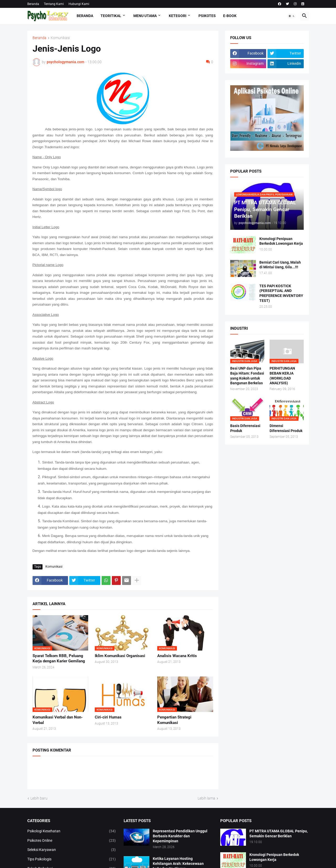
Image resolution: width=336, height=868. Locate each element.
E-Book (230, 16)
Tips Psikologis (72, 859)
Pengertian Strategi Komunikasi (174, 720)
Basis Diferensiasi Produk (245, 428)
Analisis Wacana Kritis (177, 656)
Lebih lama (206, 798)
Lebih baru (39, 798)
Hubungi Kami (79, 4)
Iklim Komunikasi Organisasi (120, 656)
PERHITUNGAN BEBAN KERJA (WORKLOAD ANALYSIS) (282, 376)
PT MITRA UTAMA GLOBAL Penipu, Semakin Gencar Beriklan (279, 834)
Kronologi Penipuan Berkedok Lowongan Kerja (281, 241)
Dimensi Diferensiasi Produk (286, 428)
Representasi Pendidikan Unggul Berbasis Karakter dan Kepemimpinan (180, 836)
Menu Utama (145, 16)
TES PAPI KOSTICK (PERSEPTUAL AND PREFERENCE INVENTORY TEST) (281, 293)
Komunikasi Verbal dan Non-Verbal (58, 720)
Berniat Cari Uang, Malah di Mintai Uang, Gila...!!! (280, 265)
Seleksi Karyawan (72, 850)
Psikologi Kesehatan (72, 831)
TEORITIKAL (111, 16)
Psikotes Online (72, 841)
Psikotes (207, 16)
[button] (292, 16)
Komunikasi (60, 38)
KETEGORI (178, 16)
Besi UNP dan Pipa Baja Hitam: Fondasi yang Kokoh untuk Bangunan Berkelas (247, 376)
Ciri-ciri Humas (108, 717)
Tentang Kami (54, 4)
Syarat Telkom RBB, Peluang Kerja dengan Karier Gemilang (59, 658)
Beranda (33, 4)
